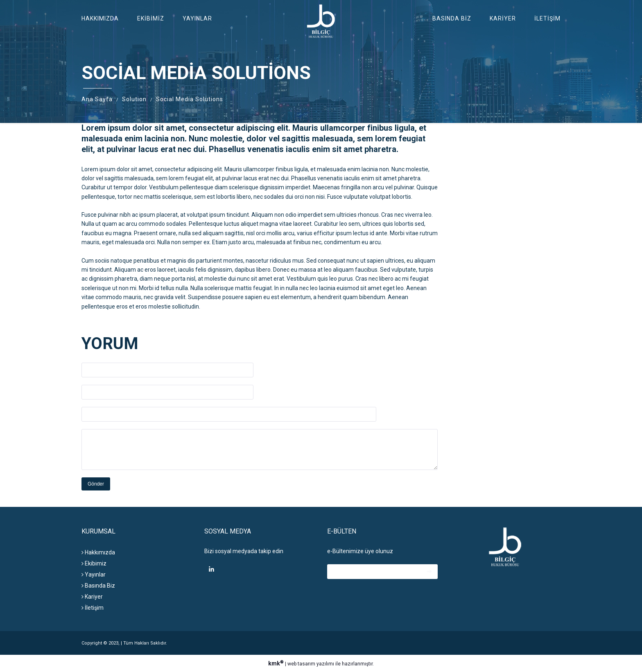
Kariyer (503, 18)
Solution (134, 99)
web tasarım (301, 664)
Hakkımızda (100, 18)
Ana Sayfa (97, 99)
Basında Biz (452, 18)
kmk (277, 663)
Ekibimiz (151, 18)
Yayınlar (197, 18)
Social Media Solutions (190, 99)
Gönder (96, 484)
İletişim (547, 18)
